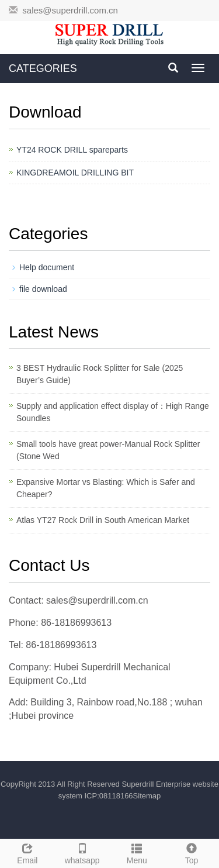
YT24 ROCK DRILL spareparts (72, 150)
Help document (47, 267)
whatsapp (82, 852)
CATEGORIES (43, 68)
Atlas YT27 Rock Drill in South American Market (103, 520)
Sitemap (147, 796)
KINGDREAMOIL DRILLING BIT (75, 173)
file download (43, 289)
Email (27, 852)
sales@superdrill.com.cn (70, 10)
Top (192, 852)
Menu (137, 852)
